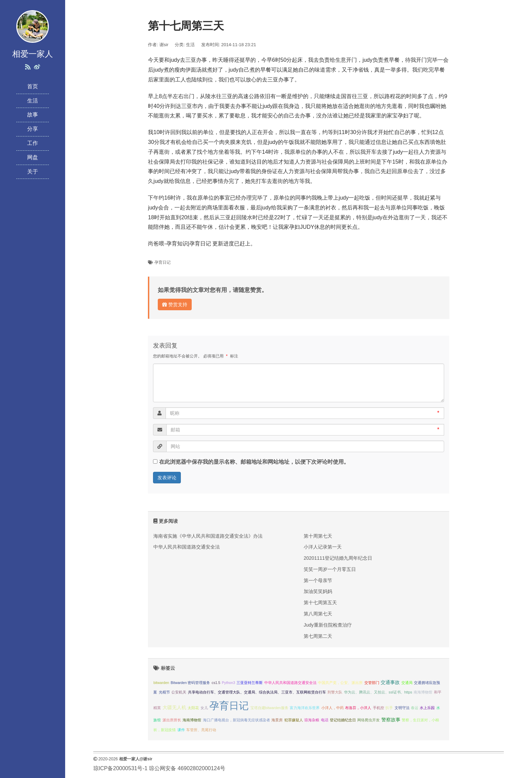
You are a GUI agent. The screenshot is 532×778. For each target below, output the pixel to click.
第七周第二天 (318, 636)
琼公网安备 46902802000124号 (187, 768)
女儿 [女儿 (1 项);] (204, 708)
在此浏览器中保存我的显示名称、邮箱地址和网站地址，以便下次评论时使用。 (254, 462)
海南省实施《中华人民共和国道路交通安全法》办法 (208, 536)
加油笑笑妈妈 (318, 591)
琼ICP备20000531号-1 (120, 768)
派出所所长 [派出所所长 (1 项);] (172, 720)
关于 (33, 172)
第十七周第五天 (320, 603)
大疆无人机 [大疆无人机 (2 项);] (174, 708)
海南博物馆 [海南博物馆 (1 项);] (192, 720)
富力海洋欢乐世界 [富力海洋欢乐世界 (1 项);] (305, 708)
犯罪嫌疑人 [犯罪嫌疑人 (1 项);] (294, 720)
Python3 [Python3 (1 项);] (229, 683)
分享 (33, 129)
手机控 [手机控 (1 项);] (378, 708)
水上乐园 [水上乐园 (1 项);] (427, 708)
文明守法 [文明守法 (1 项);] (402, 708)
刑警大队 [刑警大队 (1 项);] (335, 692)
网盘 (33, 157)
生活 (33, 101)
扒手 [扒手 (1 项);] (389, 708)
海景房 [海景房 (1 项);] (277, 720)
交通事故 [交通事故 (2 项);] (390, 682)
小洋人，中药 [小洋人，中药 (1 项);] (332, 708)
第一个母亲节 (318, 580)
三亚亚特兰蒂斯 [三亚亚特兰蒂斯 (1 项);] (250, 683)
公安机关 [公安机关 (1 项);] (179, 692)
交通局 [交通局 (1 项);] (407, 683)
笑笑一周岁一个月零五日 (330, 569)
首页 (33, 86)
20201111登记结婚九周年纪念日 (338, 558)
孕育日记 (163, 262)
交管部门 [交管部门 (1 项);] (372, 683)
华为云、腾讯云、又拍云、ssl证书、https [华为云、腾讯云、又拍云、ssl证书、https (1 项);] (378, 692)
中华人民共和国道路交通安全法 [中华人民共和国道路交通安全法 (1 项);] (290, 683)
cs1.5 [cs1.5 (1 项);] (216, 683)
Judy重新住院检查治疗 (328, 625)
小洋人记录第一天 (323, 547)
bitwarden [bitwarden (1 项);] (161, 683)
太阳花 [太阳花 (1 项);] (193, 708)
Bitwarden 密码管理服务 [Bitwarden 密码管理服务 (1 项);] (190, 683)
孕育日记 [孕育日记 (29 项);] (229, 706)
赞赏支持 (175, 304)
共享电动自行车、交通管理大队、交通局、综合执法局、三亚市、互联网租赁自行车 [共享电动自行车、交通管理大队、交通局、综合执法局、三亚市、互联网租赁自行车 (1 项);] (257, 692)
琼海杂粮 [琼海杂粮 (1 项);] (312, 720)
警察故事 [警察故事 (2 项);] (391, 720)
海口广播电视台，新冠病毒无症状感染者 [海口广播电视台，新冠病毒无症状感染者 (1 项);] (236, 720)
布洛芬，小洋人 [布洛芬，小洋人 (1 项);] (358, 708)
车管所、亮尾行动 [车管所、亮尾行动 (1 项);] (201, 730)
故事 (33, 115)
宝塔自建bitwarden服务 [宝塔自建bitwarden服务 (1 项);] (269, 708)
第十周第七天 (318, 536)
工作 (33, 143)
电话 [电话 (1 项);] (325, 720)
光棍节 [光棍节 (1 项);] (164, 692)
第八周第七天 (318, 614)
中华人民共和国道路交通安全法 (187, 547)
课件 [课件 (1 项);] (181, 730)
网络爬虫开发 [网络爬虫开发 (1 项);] (368, 720)
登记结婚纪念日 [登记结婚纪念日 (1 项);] (343, 720)
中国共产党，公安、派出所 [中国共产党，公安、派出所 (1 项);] (340, 683)
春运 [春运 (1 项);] (415, 708)
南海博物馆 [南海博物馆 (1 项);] (423, 692)
